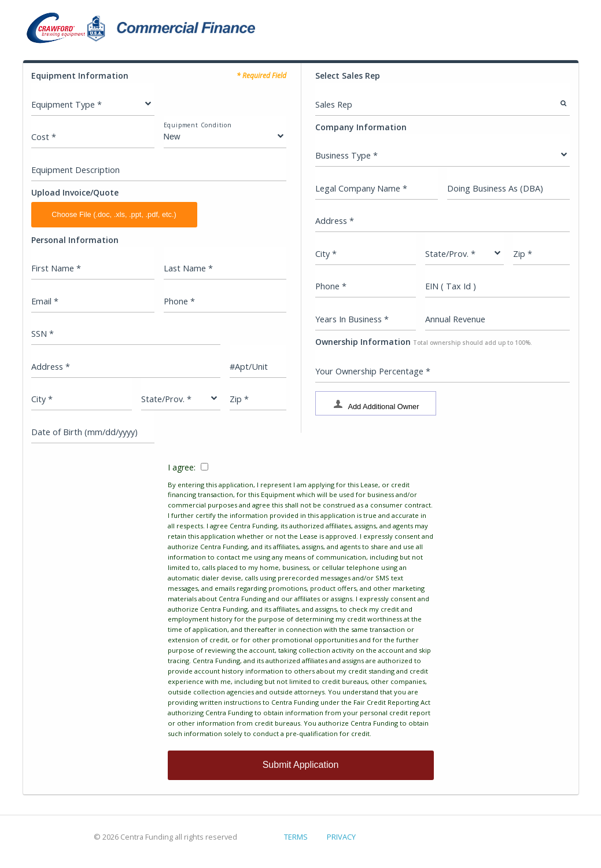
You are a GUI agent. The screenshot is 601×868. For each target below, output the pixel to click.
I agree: (301, 600)
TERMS (296, 837)
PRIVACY (341, 837)
